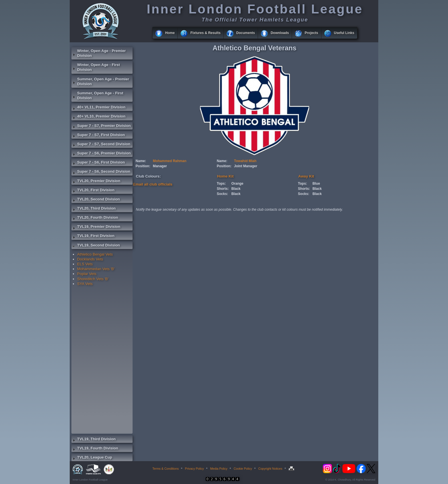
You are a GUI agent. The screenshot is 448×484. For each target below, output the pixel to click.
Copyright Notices (270, 469)
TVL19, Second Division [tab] (96, 246)
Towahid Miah (245, 161)
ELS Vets (85, 264)
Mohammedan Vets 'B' (96, 269)
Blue (316, 184)
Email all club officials (153, 184)
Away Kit (306, 176)
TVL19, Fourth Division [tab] (95, 449)
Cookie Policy (243, 469)
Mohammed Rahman (170, 161)
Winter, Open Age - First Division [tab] (96, 67)
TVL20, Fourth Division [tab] (95, 218)
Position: (143, 166)
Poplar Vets (87, 274)
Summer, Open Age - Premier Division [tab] (100, 81)
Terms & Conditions (165, 469)
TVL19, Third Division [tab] (94, 440)
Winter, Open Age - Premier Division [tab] (99, 53)
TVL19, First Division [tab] (93, 236)
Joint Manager (246, 166)
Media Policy (219, 469)
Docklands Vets (90, 259)
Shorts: (223, 189)
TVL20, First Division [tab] (93, 191)
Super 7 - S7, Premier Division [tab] (101, 126)
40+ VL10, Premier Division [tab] (98, 117)
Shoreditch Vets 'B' (93, 279)
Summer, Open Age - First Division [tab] (97, 95)
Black (236, 189)
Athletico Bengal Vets (95, 254)
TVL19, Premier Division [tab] (96, 227)
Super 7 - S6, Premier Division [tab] (101, 154)
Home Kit (225, 176)
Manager (160, 166)
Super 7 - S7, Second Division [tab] (101, 145)
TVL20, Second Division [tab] (96, 200)
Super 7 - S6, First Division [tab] (98, 163)
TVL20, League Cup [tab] (92, 458)
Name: (141, 161)
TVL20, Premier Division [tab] (96, 182)
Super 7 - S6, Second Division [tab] (101, 172)
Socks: (222, 194)
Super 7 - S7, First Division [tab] (98, 136)
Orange (237, 184)
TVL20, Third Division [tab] (94, 209)
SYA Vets (85, 284)
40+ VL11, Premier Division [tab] (98, 108)
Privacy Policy (194, 469)
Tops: (221, 184)
